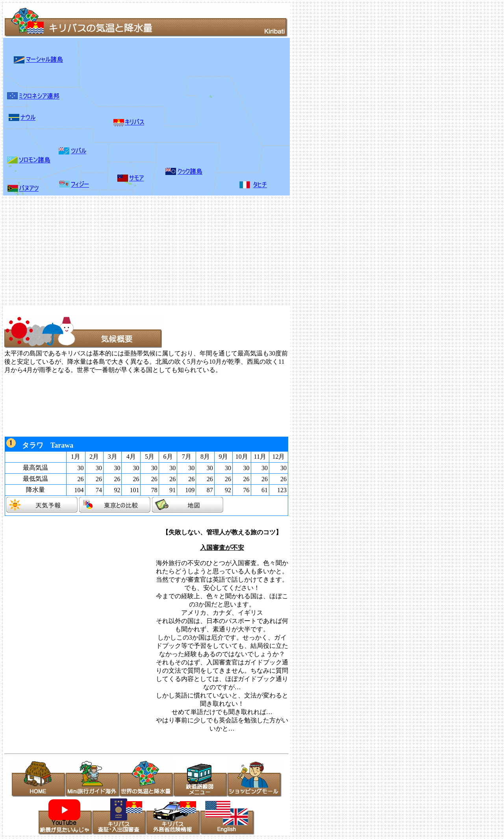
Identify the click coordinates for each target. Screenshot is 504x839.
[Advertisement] (239, 251)
